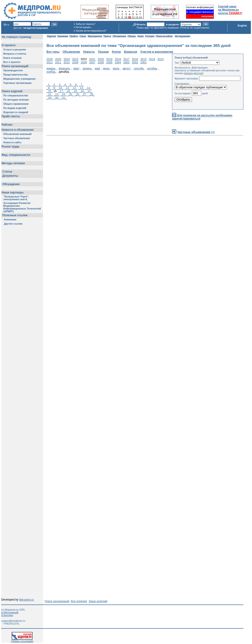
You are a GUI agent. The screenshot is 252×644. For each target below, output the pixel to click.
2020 (101, 59)
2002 (135, 62)
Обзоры (132, 36)
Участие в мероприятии (157, 52)
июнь (106, 69)
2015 (144, 59)
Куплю (116, 52)
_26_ (78, 95)
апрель (87, 69)
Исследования (182, 36)
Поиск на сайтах (164, 36)
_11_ (68, 88)
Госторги (150, 36)
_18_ (68, 91)
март (76, 69)
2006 (101, 62)
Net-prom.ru (27, 600)
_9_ (54, 88)
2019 (109, 59)
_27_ (85, 95)
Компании (63, 36)
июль (116, 69)
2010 (67, 62)
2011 (58, 62)
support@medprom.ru (13, 621)
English (242, 26)
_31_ (64, 98)
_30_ (57, 98)
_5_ (71, 85)
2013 (161, 59)
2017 (126, 59)
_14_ (88, 88)
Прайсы (74, 36)
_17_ (61, 91)
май (97, 69)
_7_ (81, 85)
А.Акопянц (7, 615)
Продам (103, 52)
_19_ (75, 91)
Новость (89, 52)
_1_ (49, 85)
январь (51, 69)
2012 (50, 62)
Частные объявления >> (196, 132)
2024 (67, 59)
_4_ (65, 85)
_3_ (60, 85)
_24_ (64, 95)
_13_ (81, 88)
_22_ (50, 95)
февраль (64, 69)
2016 (135, 59)
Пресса (107, 36)
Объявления (119, 36)
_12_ (75, 88)
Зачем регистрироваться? (91, 31)
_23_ (57, 95)
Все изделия (79, 601)
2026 (50, 59)
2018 (118, 59)
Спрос (83, 36)
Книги (141, 36)
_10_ (61, 88)
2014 (152, 59)
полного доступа (193, 73)
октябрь (152, 69)
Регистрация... (84, 27)
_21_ (89, 91)
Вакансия (131, 52)
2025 (58, 59)
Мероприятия (95, 36)
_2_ (54, 85)
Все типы (53, 52)
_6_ (76, 85)
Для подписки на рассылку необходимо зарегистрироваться (202, 117)
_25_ (71, 95)
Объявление (71, 52)
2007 (92, 62)
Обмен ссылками (22, 640)
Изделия (51, 36)
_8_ (49, 88)
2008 (84, 62)
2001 (144, 62)
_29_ (50, 98)
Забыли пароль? (86, 24)
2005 (109, 62)
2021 (92, 59)
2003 (126, 62)
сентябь (139, 69)
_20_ (82, 91)
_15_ (50, 91)
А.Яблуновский (10, 612)
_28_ (91, 95)
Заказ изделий (98, 601)
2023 (75, 59)
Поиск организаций (57, 601)
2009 (75, 62)
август (127, 69)
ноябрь (51, 72)
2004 (118, 62)
